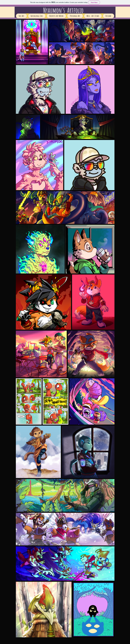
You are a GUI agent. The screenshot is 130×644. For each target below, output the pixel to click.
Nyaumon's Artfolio (63, 10)
